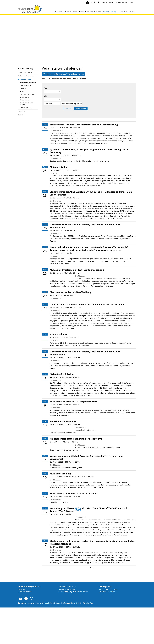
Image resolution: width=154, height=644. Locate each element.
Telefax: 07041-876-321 (68, 626)
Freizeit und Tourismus (26, 76)
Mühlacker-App (88, 639)
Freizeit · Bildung (110, 12)
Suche (98, 2)
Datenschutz (22, 639)
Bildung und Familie (25, 72)
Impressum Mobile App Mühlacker (48, 639)
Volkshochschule (25, 86)
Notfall (132, 2)
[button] (20, 635)
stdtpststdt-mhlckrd (76, 628)
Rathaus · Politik (71, 12)
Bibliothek (23, 91)
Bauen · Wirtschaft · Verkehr (90, 12)
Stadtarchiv (23, 88)
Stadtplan (125, 2)
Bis (45, 96)
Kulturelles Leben (25, 79)
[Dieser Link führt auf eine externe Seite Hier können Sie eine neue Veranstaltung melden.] (63, 74)
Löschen (68, 109)
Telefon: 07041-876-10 (67, 623)
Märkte (20, 115)
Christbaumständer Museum (26, 104)
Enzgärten (21, 111)
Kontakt (105, 2)
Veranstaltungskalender (28, 83)
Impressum (32, 639)
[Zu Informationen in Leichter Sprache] (88, 2)
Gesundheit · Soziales (126, 12)
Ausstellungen (24, 97)
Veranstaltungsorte (26, 107)
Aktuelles (58, 12)
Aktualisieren (81, 109)
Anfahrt (118, 2)
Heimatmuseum (25, 100)
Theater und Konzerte (27, 94)
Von (46, 88)
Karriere (112, 2)
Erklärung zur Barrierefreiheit (71, 639)
